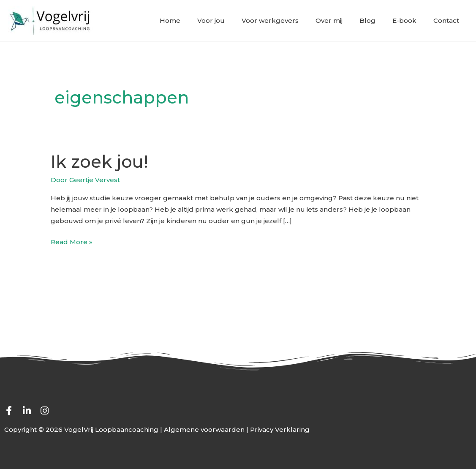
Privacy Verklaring (280, 429)
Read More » (72, 241)
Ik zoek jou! (99, 162)
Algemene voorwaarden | (207, 429)
